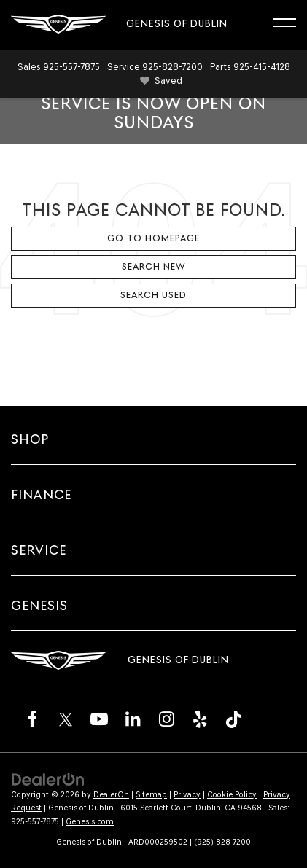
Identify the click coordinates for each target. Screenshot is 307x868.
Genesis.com (90, 822)
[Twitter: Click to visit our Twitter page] (66, 719)
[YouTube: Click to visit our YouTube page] (99, 719)
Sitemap (151, 795)
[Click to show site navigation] (291, 25)
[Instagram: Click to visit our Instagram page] (166, 719)
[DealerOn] (48, 779)
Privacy (187, 795)
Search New (154, 266)
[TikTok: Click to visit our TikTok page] (233, 719)
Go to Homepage (153, 238)
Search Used (153, 295)
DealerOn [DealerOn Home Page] (111, 795)
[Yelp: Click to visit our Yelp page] (200, 719)
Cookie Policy (232, 795)
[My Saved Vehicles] (159, 81)
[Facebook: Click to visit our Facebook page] (32, 719)
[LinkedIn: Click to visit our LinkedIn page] (133, 719)
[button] (59, 67)
